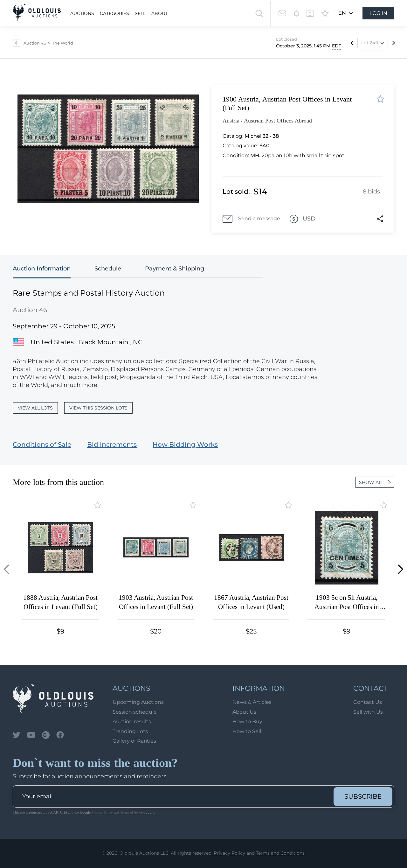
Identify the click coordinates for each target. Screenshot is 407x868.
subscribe (363, 796)
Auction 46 (35, 43)
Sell (140, 13)
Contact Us (368, 702)
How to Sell (247, 731)
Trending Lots (130, 731)
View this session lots (98, 408)
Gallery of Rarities (134, 741)
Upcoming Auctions (138, 702)
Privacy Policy (102, 812)
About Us (244, 712)
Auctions (82, 13)
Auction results (132, 721)
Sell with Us (368, 712)
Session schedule (135, 712)
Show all (375, 482)
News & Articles (252, 702)
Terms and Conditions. (281, 853)
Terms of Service (133, 812)
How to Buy (247, 721)
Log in (378, 13)
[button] (8, 569)
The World (63, 43)
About (160, 13)
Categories (114, 13)
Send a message (251, 219)
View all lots (35, 408)
